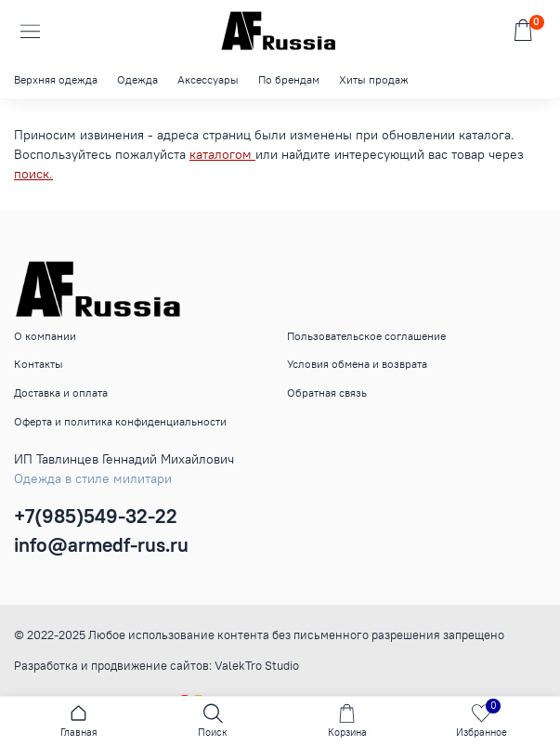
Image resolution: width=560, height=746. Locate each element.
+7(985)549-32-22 (96, 516)
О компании (45, 336)
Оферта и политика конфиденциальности (120, 421)
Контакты (39, 364)
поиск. (33, 174)
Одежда (137, 79)
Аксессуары (208, 79)
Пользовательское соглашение (366, 336)
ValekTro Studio (257, 666)
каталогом (222, 154)
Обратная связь (327, 393)
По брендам (289, 79)
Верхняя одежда (56, 79)
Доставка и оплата (61, 393)
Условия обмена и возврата (357, 364)
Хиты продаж (374, 79)
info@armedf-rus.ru (101, 545)
